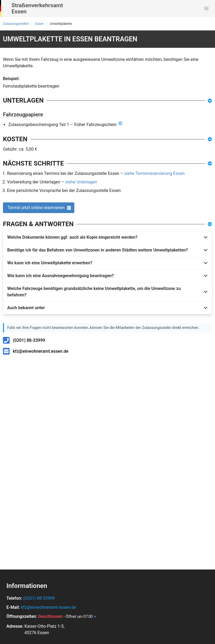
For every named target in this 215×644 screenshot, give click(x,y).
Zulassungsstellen (16, 24)
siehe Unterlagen (81, 182)
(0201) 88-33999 (29, 340)
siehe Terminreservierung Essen (154, 173)
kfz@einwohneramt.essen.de (41, 351)
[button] (206, 9)
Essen (39, 24)
